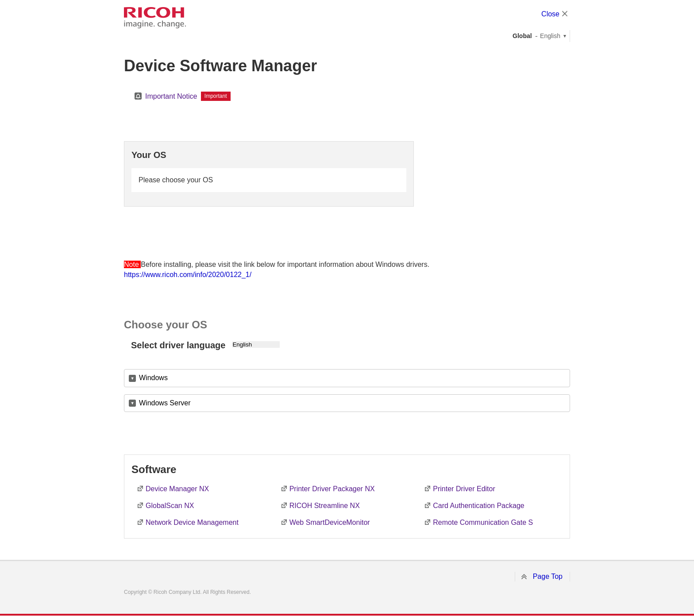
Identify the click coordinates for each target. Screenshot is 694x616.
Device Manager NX (177, 489)
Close (550, 14)
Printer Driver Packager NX (332, 489)
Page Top (548, 576)
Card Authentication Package (478, 506)
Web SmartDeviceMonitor (330, 522)
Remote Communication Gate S (483, 522)
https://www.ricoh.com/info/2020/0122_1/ (188, 275)
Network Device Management (192, 522)
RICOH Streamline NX (325, 506)
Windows (153, 378)
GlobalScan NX (170, 506)
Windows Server (165, 403)
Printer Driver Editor (464, 489)
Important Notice (171, 96)
